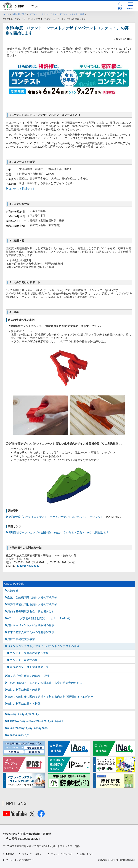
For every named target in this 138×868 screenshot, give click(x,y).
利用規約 (10, 854)
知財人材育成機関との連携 (24, 690)
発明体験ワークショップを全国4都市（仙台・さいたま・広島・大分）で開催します (59, 532)
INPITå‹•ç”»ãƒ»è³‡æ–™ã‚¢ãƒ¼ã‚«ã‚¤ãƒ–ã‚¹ (35, 721)
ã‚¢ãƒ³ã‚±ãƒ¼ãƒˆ (18, 735)
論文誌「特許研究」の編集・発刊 (28, 676)
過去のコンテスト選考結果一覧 (29, 667)
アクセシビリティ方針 (62, 854)
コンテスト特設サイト (22, 189)
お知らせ (13, 590)
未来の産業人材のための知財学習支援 (31, 632)
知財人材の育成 (19, 14)
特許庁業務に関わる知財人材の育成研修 (32, 604)
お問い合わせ (86, 854)
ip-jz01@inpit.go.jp (28, 566)
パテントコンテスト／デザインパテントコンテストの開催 (57, 14)
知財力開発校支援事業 (21, 639)
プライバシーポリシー (33, 854)
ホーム (6, 14)
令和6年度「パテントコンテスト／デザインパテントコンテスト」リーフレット (56, 517)
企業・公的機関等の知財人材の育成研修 (32, 597)
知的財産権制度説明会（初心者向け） (31, 611)
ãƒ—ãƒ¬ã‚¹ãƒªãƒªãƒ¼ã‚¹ (23, 714)
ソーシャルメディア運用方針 (20, 860)
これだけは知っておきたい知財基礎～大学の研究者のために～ (46, 683)
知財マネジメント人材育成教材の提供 (31, 625)
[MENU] (130, 6)
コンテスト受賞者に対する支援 (29, 653)
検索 (120, 6)
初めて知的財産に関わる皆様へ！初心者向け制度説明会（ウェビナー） (52, 697)
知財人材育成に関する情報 (24, 704)
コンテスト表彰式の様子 (25, 660)
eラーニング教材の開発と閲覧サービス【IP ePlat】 (39, 618)
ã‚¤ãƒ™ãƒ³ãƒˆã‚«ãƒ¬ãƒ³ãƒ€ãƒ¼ (28, 728)
